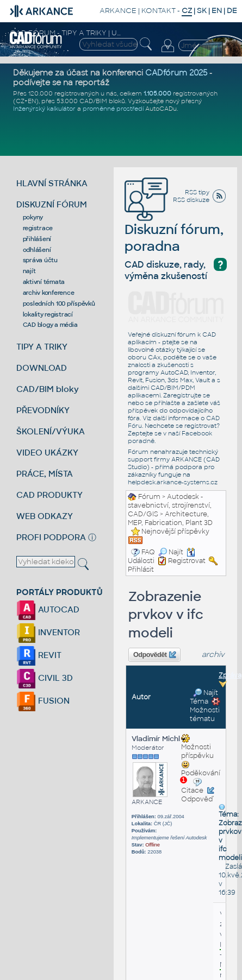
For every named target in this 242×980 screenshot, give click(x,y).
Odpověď (197, 799)
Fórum (149, 497)
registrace (38, 228)
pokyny (33, 217)
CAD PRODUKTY (49, 495)
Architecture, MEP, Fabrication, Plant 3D (170, 519)
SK (202, 11)
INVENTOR (48, 632)
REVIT (39, 655)
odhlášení (37, 250)
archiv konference (49, 293)
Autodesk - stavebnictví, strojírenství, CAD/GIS (170, 505)
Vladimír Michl (159, 739)
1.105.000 (157, 93)
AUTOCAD (48, 609)
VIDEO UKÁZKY (47, 453)
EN (217, 11)
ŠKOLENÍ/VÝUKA (51, 431)
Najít (171, 552)
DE (232, 11)
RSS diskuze (191, 200)
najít (29, 271)
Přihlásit (141, 570)
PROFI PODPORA (51, 537)
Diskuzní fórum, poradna (174, 222)
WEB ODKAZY (45, 516)
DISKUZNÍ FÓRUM (52, 204)
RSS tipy (197, 192)
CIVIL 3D (45, 678)
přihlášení (37, 239)
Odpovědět (154, 655)
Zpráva (230, 675)
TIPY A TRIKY (42, 347)
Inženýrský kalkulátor (44, 109)
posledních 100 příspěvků (59, 304)
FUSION (43, 701)
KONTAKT (159, 11)
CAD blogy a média (50, 325)
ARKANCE (118, 11)
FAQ (148, 552)
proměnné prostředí (113, 109)
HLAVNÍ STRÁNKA (52, 183)
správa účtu (40, 260)
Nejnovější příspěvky (175, 532)
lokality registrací (48, 314)
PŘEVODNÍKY (43, 410)
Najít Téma (204, 697)
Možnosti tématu (205, 710)
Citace (192, 791)
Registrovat (187, 561)
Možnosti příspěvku (197, 747)
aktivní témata (44, 282)
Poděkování (201, 772)
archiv (213, 655)
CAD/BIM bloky (48, 389)
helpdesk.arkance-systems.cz (173, 482)
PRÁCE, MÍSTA (45, 474)
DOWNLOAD (42, 368)
